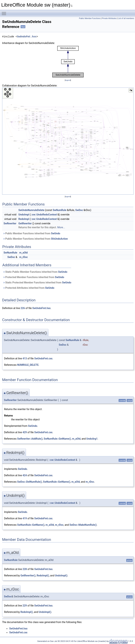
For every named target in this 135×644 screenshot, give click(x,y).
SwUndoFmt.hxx (27, 37)
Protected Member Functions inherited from (34, 277)
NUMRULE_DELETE (28, 365)
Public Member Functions (90, 18)
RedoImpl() (43, 576)
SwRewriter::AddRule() (30, 439)
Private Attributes (109, 18)
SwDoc (79, 210)
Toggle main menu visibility (5, 12)
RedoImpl (24, 219)
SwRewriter (10, 223)
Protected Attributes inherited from (29, 288)
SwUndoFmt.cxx (43, 358)
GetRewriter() (28, 576)
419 (25, 518)
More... (61, 227)
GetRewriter (25, 223)
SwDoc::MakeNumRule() (83, 525)
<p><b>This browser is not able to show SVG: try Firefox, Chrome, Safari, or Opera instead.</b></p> (68, 62)
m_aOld (23, 253)
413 (25, 358)
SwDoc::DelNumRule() (29, 482)
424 (25, 475)
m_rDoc (23, 257)
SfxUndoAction (59, 239)
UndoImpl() (61, 576)
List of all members (126, 18)
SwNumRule (59, 210)
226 (23, 308)
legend (68, 80)
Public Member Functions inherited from (32, 233)
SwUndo (56, 233)
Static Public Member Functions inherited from (35, 272)
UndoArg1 (92, 439)
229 (25, 606)
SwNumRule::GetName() (57, 439)
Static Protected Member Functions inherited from (37, 283)
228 (25, 569)
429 (25, 432)
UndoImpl (24, 215)
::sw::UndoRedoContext (44, 215)
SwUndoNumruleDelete (31, 210)
